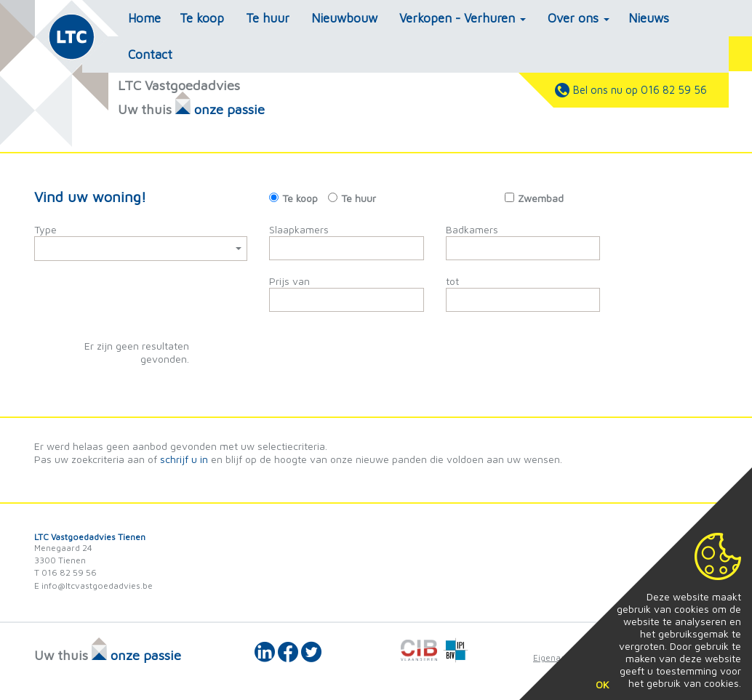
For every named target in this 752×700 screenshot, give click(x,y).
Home (144, 18)
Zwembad (541, 198)
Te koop (202, 18)
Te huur (268, 18)
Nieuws (649, 18)
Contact (150, 55)
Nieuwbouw (344, 18)
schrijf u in (184, 459)
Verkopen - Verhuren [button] (463, 18)
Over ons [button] (579, 18)
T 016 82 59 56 (65, 572)
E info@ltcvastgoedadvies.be (93, 586)
